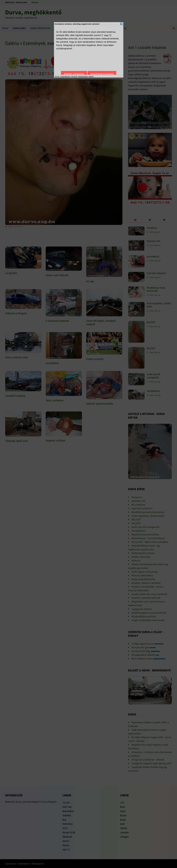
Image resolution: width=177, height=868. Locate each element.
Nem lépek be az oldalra (102, 74)
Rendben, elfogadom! (74, 74)
